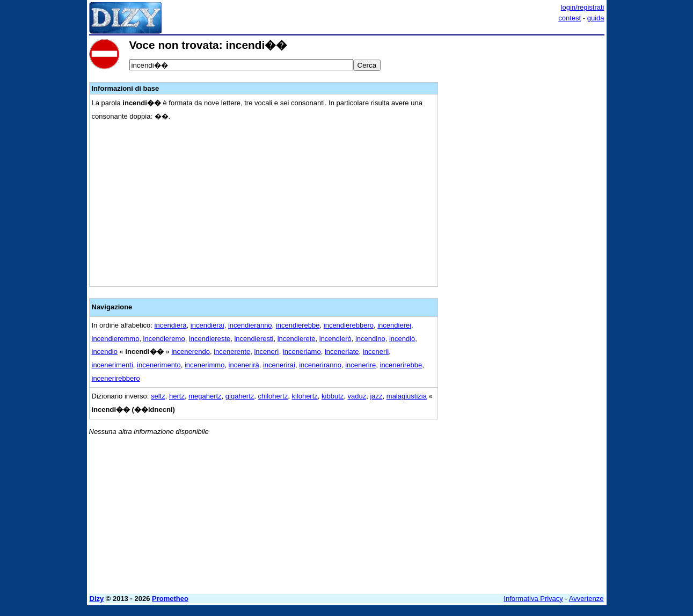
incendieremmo (116, 339)
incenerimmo (205, 365)
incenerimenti (112, 365)
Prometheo (170, 599)
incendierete (297, 339)
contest (570, 18)
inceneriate (342, 352)
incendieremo (164, 339)
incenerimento (159, 365)
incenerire (360, 365)
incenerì (266, 352)
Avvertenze (586, 599)
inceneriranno (320, 365)
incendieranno (250, 325)
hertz (177, 396)
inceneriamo (302, 352)
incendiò (402, 339)
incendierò (335, 339)
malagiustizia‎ (407, 396)
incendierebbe (298, 325)
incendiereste (210, 339)
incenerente (232, 352)
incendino (370, 339)
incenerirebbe (401, 365)
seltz (158, 396)
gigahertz (240, 396)
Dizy (97, 599)
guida (596, 18)
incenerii (376, 352)
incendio (105, 352)
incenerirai (279, 365)
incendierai (207, 325)
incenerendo (191, 352)
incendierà (171, 325)
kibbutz (333, 396)
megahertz (205, 396)
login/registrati (583, 7)
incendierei (394, 325)
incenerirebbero (116, 378)
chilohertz (273, 396)
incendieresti (254, 339)
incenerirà (244, 365)
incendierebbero (349, 325)
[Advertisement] (524, 200)
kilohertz (304, 396)
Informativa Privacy (533, 599)
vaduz (357, 396)
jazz (376, 396)
